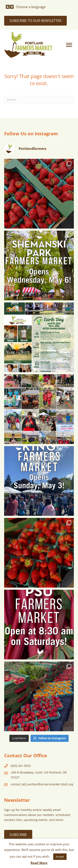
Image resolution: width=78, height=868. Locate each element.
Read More (39, 863)
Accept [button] (60, 857)
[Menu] (69, 45)
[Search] (39, 100)
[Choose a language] (26, 7)
